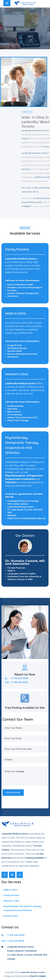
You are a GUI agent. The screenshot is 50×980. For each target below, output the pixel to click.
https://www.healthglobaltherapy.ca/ (26, 518)
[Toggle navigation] (7, 3)
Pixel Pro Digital (38, 976)
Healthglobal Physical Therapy (23, 501)
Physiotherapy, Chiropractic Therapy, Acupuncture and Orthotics (22, 909)
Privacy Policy (10, 916)
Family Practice (10, 896)
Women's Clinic (10, 901)
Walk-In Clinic (9, 890)
